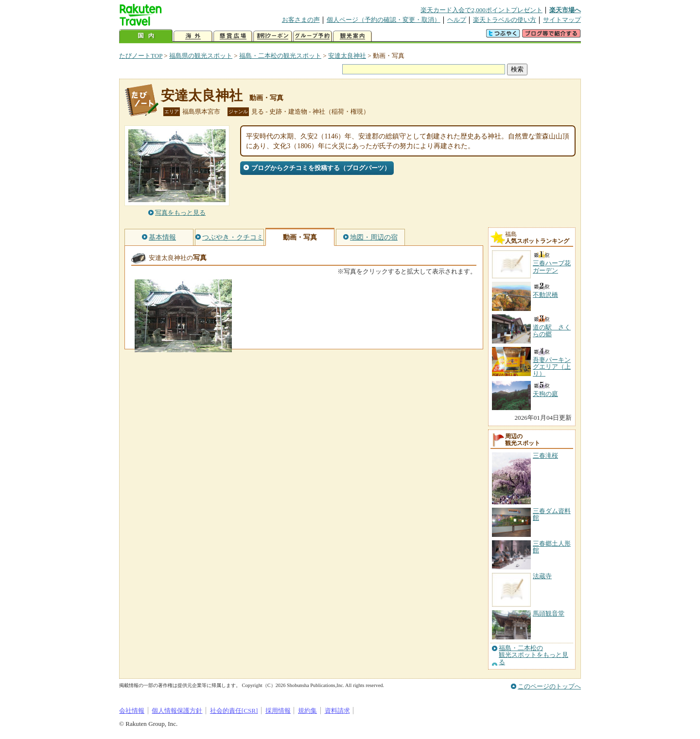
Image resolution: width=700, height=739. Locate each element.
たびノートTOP (141, 56)
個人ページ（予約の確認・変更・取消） (384, 20)
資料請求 (337, 711)
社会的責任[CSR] (234, 711)
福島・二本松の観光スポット (280, 56)
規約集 (307, 711)
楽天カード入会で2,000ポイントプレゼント (481, 10)
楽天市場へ (565, 10)
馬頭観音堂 (549, 613)
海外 (193, 36)
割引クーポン (273, 36)
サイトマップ (562, 20)
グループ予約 (313, 36)
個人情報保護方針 (177, 711)
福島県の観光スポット (201, 56)
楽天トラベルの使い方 (505, 20)
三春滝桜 (545, 455)
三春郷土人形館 (552, 547)
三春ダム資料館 (552, 514)
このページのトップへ (549, 686)
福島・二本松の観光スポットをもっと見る (534, 655)
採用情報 (278, 711)
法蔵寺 (542, 576)
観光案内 (352, 36)
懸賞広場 (233, 36)
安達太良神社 (347, 56)
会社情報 (132, 711)
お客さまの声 (301, 20)
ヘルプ (457, 20)
